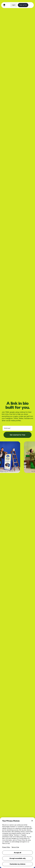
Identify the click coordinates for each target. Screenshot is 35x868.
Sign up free (23, 5)
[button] (31, 5)
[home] (4, 5)
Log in (14, 5)
